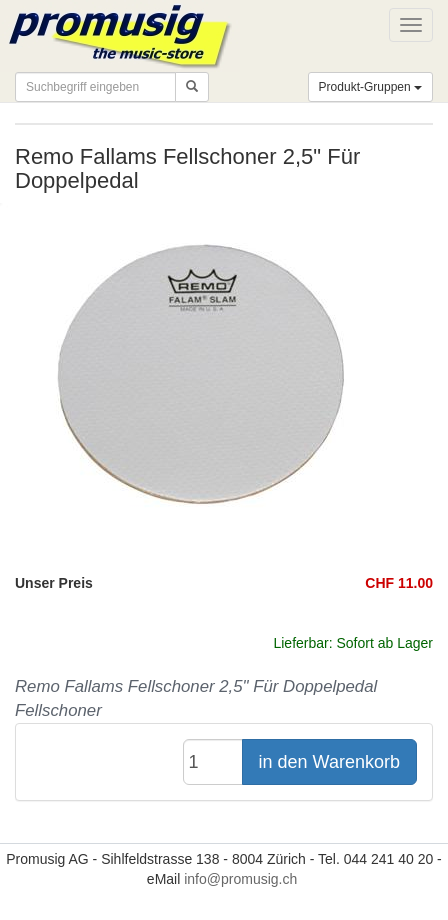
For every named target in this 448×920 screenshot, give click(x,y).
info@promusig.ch (240, 879)
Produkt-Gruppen (370, 87)
